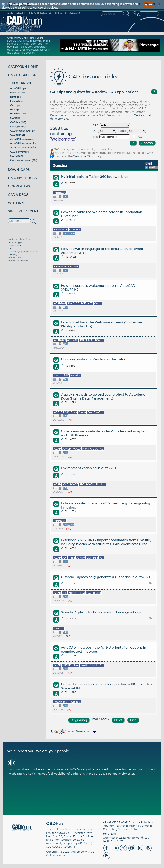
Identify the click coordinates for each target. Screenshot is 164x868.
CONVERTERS (19, 186)
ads (97, 4)
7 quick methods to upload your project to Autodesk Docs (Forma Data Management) (103, 396)
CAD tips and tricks (84, 77)
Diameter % (15, 246)
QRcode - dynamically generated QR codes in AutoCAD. (106, 577)
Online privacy (56, 855)
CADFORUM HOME (23, 67)
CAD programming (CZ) (24, 160)
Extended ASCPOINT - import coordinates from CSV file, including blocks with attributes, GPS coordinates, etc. (106, 542)
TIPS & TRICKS (19, 83)
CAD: (96, 125)
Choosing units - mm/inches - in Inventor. (93, 359)
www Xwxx (15, 258)
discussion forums (143, 769)
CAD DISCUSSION (22, 75)
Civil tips (24, 44)
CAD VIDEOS (18, 195)
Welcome (80, 156)
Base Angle (15, 243)
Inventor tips (43, 41)
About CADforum (63, 847)
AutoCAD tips (26, 41)
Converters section (23, 53)
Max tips (15, 110)
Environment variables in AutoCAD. (89, 468)
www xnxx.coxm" (18, 261)
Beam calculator (23, 47)
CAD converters (20, 152)
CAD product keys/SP (22, 131)
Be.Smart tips (18, 114)
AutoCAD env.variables (23, 148)
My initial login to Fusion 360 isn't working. (95, 177)
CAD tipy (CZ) (18, 122)
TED (11, 249)
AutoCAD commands (22, 139)
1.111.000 (19, 38)
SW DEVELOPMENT (23, 211)
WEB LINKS (17, 203)
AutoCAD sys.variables (23, 143)
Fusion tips (36, 44)
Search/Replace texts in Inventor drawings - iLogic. (102, 612)
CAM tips (15, 118)
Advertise (78, 852)
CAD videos (17, 156)
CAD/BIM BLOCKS (22, 178)
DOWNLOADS (19, 170)
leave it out (107, 149)
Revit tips (13, 44)
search (73, 732)
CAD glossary (18, 126)
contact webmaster (121, 774)
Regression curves (36, 50)
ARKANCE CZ (112, 822)
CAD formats (18, 135)
